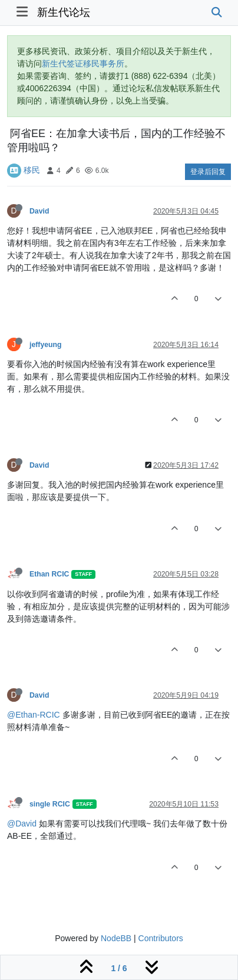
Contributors (161, 938)
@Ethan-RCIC (34, 715)
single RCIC (50, 804)
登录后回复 (208, 172)
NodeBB (116, 938)
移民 (32, 170)
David (39, 211)
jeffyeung (45, 345)
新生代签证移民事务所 (83, 64)
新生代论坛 (64, 12)
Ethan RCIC (49, 574)
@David (22, 824)
